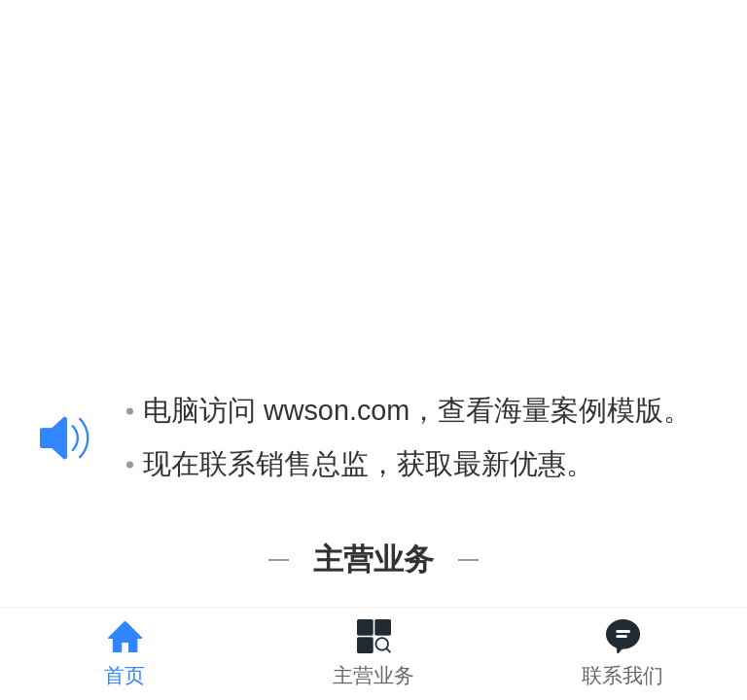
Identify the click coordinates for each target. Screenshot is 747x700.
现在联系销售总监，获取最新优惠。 (360, 461)
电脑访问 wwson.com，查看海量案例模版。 (409, 408)
